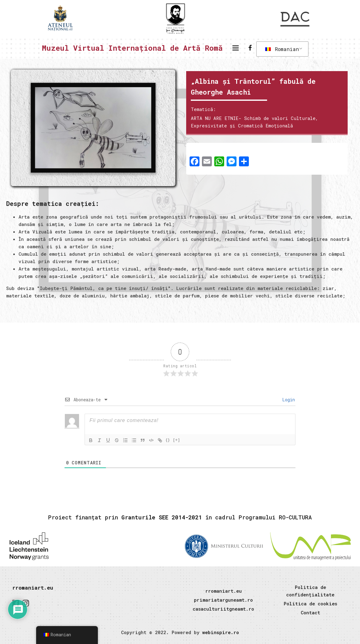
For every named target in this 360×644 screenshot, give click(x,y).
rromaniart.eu (33, 588)
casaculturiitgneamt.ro (223, 609)
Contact (310, 612)
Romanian (282, 49)
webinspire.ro (221, 632)
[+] (177, 440)
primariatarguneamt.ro (223, 600)
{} (168, 440)
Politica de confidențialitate (310, 591)
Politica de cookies (310, 603)
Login (287, 400)
